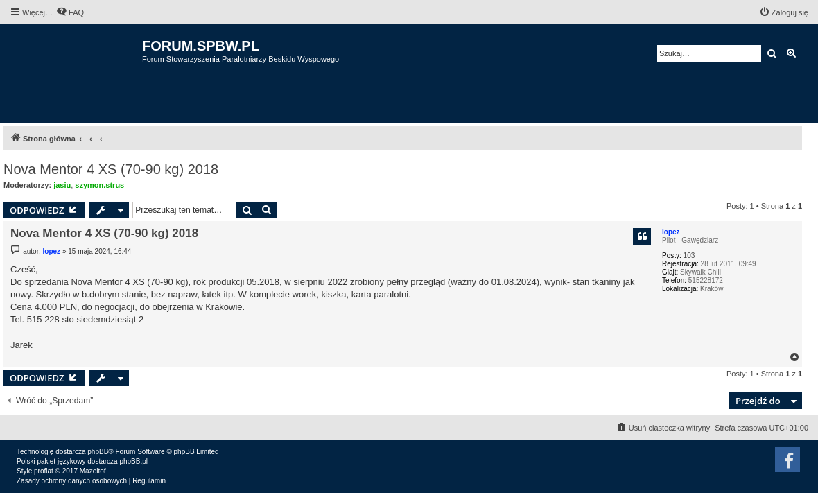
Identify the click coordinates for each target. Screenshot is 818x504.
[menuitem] (70, 12)
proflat (44, 471)
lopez (671, 232)
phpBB (98, 452)
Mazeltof (93, 471)
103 (689, 255)
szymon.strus (99, 185)
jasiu (62, 185)
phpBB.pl (133, 461)
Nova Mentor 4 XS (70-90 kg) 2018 (111, 169)
